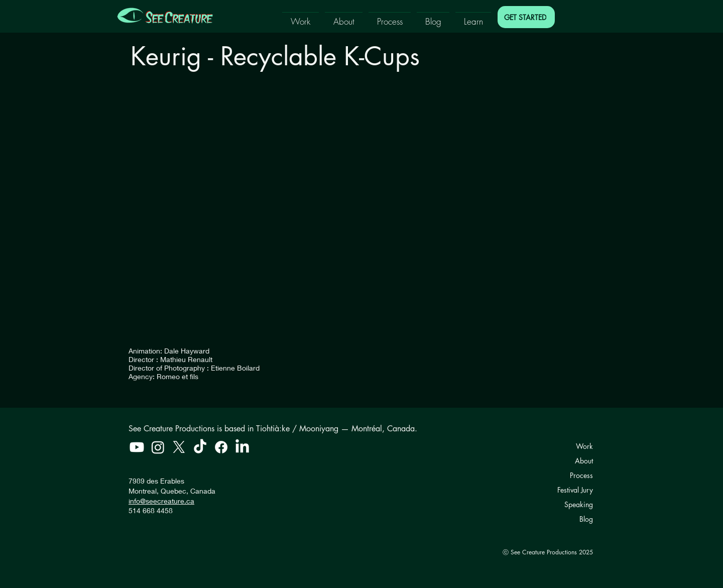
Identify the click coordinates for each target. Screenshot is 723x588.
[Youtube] (137, 447)
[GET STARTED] (526, 17)
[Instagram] (158, 447)
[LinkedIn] (242, 447)
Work (584, 446)
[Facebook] (221, 447)
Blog (586, 519)
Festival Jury (575, 490)
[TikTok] (200, 447)
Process (581, 475)
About (584, 461)
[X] (179, 447)
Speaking (579, 504)
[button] (300, 17)
